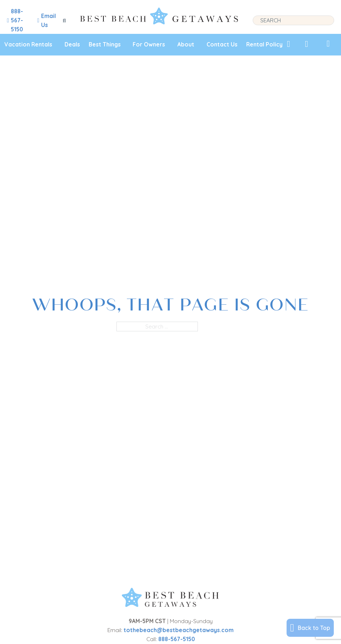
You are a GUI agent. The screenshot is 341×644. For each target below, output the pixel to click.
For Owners (149, 44)
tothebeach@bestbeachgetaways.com (179, 630)
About (186, 44)
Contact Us (222, 44)
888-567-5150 (177, 639)
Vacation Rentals (28, 44)
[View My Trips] (328, 44)
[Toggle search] (64, 21)
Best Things (105, 44)
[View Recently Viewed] (307, 44)
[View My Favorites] (289, 44)
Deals (72, 44)
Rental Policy (264, 44)
